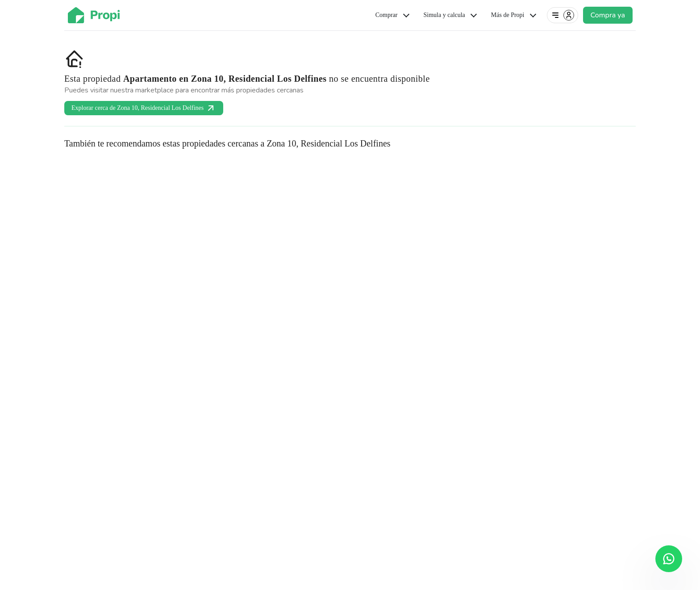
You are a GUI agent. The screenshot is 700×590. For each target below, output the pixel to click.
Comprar (393, 15)
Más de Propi (515, 15)
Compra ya (608, 15)
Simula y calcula (451, 15)
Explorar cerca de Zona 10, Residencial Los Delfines (144, 108)
